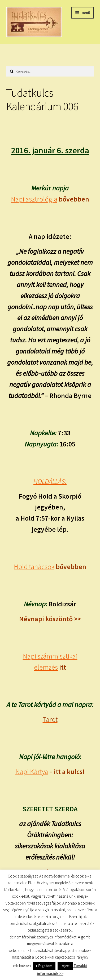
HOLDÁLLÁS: (50, 481)
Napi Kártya (32, 772)
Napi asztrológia (34, 199)
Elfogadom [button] (44, 966)
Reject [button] (65, 966)
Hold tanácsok (34, 567)
